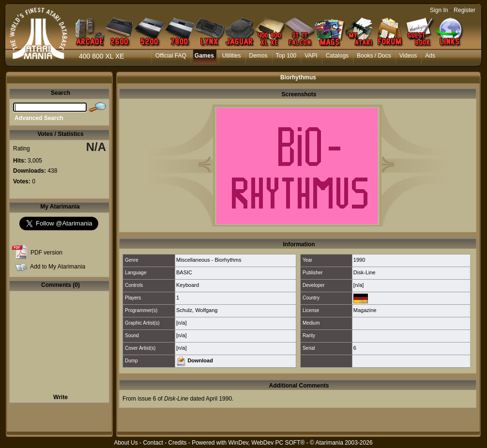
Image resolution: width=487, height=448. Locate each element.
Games (204, 56)
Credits (177, 443)
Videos (408, 56)
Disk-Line (365, 272)
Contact (153, 443)
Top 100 (286, 56)
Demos (259, 56)
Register (464, 10)
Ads (430, 56)
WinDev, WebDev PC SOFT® (267, 443)
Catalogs (337, 56)
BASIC (184, 272)
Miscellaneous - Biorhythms (209, 260)
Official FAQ (171, 56)
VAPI (311, 56)
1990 (359, 260)
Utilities (232, 56)
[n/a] (358, 285)
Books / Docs (374, 56)
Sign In (439, 10)
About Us (126, 443)
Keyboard (188, 285)
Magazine (365, 310)
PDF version (46, 253)
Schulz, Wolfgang (197, 310)
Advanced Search (39, 118)
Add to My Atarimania (58, 267)
